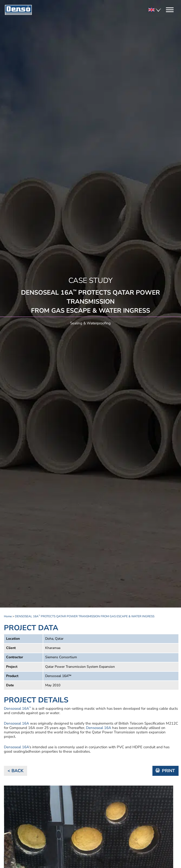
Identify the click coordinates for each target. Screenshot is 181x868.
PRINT (168, 771)
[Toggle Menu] (170, 10)
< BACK (16, 771)
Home (8, 616)
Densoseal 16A (17, 708)
